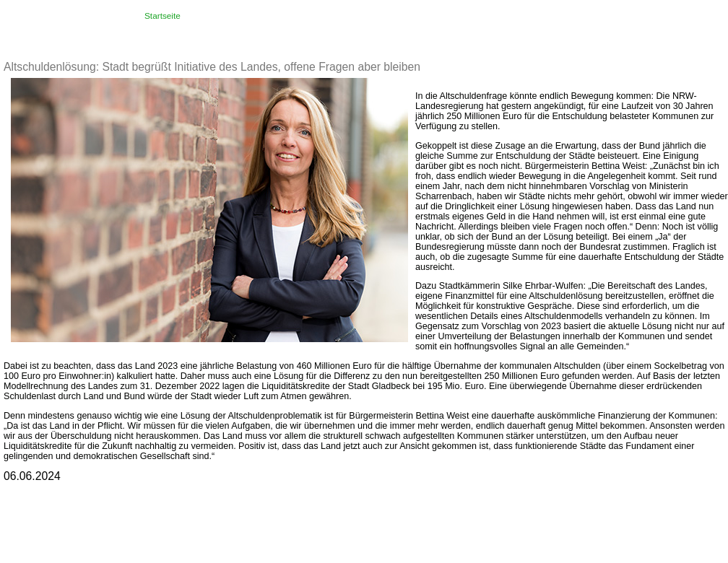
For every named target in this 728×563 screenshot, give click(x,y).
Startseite (162, 16)
